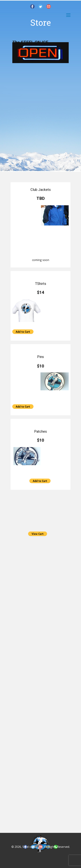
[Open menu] (68, 15)
